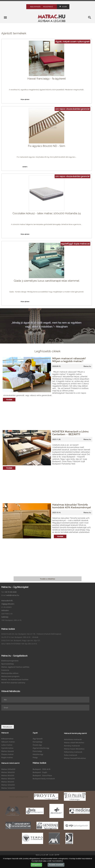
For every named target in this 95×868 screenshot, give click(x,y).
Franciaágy (37, 751)
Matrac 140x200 (8, 788)
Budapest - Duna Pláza (42, 775)
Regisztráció (48, 7)
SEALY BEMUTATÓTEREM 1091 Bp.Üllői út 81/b (19, 644)
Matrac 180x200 (8, 779)
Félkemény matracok (73, 752)
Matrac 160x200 (8, 772)
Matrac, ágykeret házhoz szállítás (15, 667)
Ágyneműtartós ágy (41, 748)
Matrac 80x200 (8, 775)
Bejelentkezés (35, 7)
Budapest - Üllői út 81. (42, 769)
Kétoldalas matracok (73, 739)
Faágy (35, 757)
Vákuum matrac (8, 742)
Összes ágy (37, 745)
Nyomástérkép (8, 664)
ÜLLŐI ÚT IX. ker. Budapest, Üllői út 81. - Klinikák (20, 637)
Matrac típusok (8, 751)
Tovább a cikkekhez (47, 579)
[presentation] (21, 718)
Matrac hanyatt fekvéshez (75, 758)
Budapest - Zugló (40, 772)
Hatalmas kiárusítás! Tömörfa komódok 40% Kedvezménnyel (72, 506)
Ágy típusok (38, 739)
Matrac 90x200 (8, 782)
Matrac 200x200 (8, 769)
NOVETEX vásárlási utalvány (13, 683)
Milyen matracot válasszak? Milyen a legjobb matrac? (69, 360)
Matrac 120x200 (8, 785)
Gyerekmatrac (7, 748)
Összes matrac (7, 754)
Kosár (63, 7)
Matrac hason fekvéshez (74, 749)
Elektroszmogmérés (10, 661)
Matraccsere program (10, 676)
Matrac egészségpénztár (19, 797)
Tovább (9, 400)
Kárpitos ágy (38, 754)
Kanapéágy (38, 742)
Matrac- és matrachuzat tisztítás (15, 679)
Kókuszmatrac (7, 739)
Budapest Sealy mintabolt (44, 779)
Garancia (5, 670)
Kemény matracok (72, 746)
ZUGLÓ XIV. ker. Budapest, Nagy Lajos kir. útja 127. (21, 640)
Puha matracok (71, 755)
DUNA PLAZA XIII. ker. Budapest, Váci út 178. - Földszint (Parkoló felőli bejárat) (31, 634)
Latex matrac (7, 745)
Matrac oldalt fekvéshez (74, 743)
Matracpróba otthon (10, 673)
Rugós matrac (7, 757)
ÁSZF (57, 855)
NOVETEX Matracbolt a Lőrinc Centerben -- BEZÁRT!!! (71, 433)
